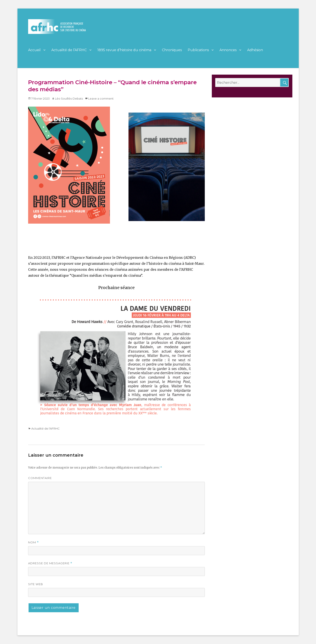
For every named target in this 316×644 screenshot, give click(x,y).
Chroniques (172, 50)
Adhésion (255, 50)
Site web (36, 584)
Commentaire (40, 478)
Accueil (34, 50)
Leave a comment (101, 98)
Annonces (228, 50)
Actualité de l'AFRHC (45, 428)
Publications (198, 50)
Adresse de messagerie (50, 563)
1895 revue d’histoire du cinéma (124, 50)
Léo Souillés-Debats (69, 98)
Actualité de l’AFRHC (69, 50)
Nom (33, 542)
